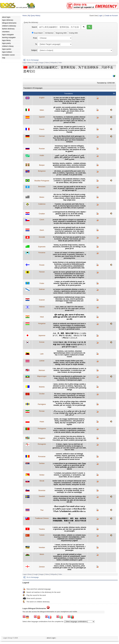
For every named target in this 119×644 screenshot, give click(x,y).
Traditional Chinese (42, 518)
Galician (42, 289)
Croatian (42, 214)
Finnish (42, 265)
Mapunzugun (42, 376)
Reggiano (42, 438)
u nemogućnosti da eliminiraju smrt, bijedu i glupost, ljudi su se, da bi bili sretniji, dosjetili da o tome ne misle (69, 214)
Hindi (42, 317)
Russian (42, 149)
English (42, 98)
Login (100, 16)
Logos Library (27, 63)
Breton (42, 197)
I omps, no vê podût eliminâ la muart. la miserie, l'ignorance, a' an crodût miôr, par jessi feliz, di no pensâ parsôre (69, 283)
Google (36, 63)
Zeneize (42, 567)
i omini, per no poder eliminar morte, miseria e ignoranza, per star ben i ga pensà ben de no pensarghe (69, 529)
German (42, 136)
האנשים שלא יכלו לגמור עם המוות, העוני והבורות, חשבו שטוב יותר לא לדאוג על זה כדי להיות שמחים (69, 309)
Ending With (72, 33)
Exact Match (37, 33)
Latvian (42, 361)
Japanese (42, 336)
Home (25, 16)
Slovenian (42, 490)
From (35, 38)
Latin (42, 354)
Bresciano (42, 187)
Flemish (42, 272)
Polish (42, 422)
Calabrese (42, 204)
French (42, 129)
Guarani (42, 300)
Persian (42, 411)
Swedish (42, 496)
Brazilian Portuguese (42, 181)
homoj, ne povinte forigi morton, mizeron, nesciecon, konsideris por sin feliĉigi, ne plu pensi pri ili (69, 247)
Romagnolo (42, 444)
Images (41, 63)
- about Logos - (51, 638)
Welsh (42, 554)
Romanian (42, 457)
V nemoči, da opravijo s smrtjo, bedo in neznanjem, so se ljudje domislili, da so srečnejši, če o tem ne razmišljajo (69, 490)
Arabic (42, 155)
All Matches (48, 33)
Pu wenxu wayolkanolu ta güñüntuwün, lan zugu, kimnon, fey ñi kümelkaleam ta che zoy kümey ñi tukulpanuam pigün (69, 378)
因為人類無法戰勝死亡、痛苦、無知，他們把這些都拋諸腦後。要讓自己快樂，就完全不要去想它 (69, 521)
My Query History (34, 16)
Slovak (42, 481)
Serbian (42, 463)
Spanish (42, 117)
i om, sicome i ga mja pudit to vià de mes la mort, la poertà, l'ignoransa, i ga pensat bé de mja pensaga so (69, 188)
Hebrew (42, 307)
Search (34, 27)
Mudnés (42, 387)
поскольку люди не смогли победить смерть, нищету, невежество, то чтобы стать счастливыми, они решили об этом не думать (69, 149)
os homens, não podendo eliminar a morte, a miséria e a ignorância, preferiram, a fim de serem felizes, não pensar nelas (69, 181)
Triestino (42, 529)
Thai (42, 510)
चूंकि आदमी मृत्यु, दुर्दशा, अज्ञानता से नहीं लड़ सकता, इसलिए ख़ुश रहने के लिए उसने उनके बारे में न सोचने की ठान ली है (69, 317)
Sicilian (42, 475)
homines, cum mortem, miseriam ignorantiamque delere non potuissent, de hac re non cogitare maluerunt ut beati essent (69, 354)
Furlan (42, 283)
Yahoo (47, 63)
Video (60, 63)
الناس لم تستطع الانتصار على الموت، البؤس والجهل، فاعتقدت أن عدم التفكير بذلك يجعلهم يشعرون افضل (69, 157)
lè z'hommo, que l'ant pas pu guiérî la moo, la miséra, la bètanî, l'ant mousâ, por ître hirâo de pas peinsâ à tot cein (69, 239)
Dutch (42, 230)
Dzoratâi (42, 237)
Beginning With (60, 33)
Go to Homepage (33, 60)
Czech (42, 220)
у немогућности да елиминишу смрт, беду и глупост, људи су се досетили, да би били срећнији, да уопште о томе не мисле (69, 466)
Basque (42, 165)
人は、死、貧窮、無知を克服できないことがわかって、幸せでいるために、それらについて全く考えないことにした (69, 336)
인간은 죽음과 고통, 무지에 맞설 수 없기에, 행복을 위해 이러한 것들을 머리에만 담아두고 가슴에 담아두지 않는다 (69, 345)
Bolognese (42, 171)
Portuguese (42, 429)
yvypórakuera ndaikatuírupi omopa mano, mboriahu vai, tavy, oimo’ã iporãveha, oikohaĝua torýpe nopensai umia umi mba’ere (69, 300)
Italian (42, 110)
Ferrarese (42, 253)
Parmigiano (42, 404)
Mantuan (42, 370)
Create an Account (111, 16)
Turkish (42, 535)
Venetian (42, 548)
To (36, 44)
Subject (34, 50)
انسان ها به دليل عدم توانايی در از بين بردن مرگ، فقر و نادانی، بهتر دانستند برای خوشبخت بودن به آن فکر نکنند (69, 413)
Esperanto (42, 247)
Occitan (42, 394)
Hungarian (42, 324)
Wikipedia (54, 63)
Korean (42, 342)
